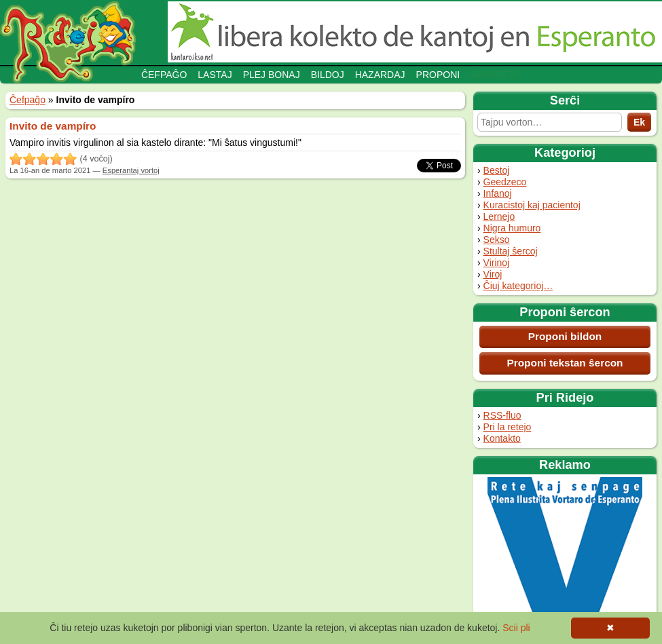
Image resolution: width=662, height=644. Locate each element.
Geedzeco (505, 182)
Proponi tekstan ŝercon (565, 363)
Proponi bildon (565, 336)
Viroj (493, 274)
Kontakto (502, 438)
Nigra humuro (512, 228)
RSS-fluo (502, 415)
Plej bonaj (272, 75)
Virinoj (497, 263)
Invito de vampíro (53, 126)
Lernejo (499, 216)
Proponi (438, 75)
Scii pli (516, 628)
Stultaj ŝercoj (511, 251)
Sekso (497, 240)
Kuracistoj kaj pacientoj (532, 205)
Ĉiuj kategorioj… (518, 286)
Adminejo (495, 75)
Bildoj (328, 75)
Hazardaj (380, 75)
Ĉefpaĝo (164, 75)
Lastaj (215, 75)
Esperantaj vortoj (131, 170)
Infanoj (498, 193)
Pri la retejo (508, 427)
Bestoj (497, 170)
